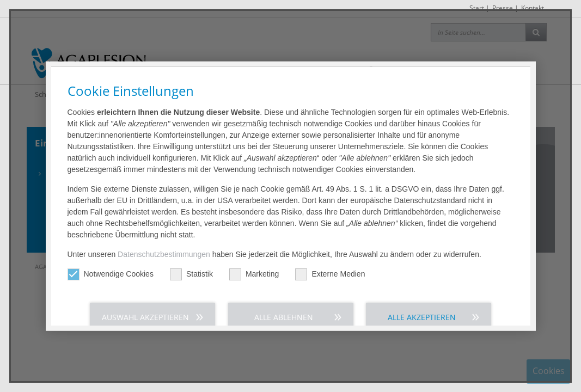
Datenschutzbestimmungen (164, 231)
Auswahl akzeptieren (145, 294)
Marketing (254, 251)
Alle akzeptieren (422, 294)
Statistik (191, 251)
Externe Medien (330, 251)
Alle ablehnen (284, 294)
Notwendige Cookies (111, 251)
